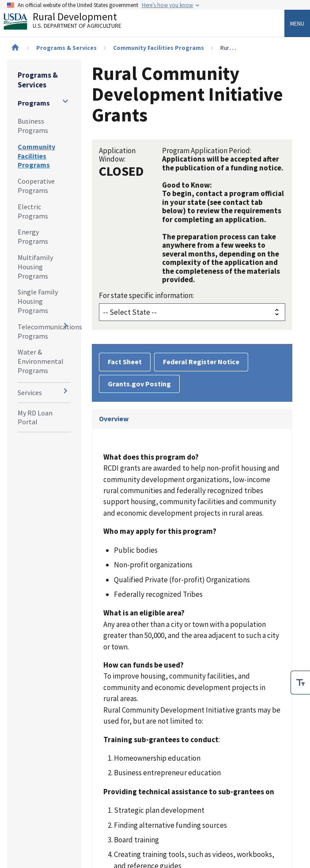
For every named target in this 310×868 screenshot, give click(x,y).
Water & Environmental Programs (41, 361)
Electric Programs (33, 211)
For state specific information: (146, 295)
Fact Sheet (125, 362)
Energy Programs (33, 236)
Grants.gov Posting (139, 384)
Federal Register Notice (201, 362)
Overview (114, 419)
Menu (297, 23)
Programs (34, 103)
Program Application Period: (207, 151)
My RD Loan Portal (35, 417)
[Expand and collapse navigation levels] (65, 101)
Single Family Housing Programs (38, 301)
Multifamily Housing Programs (35, 267)
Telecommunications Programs (44, 331)
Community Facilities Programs (159, 48)
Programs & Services (66, 48)
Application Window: (117, 155)
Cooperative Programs (36, 186)
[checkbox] (300, 683)
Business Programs (33, 126)
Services (30, 392)
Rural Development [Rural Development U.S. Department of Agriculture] (70, 23)
